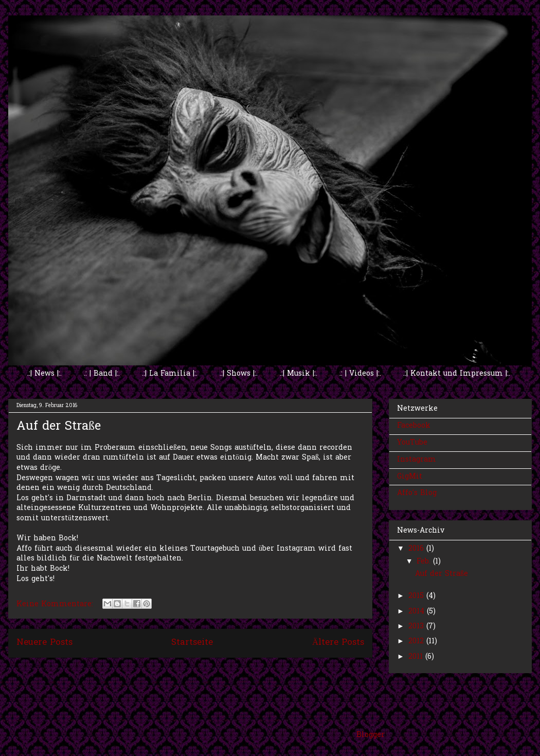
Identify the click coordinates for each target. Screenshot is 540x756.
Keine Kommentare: (56, 604)
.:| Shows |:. (239, 374)
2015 (417, 596)
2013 (417, 627)
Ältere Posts (338, 643)
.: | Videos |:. (360, 374)
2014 (418, 612)
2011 (417, 657)
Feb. (425, 562)
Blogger (371, 735)
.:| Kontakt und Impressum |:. (457, 374)
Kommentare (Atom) (213, 671)
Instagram (417, 460)
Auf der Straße (59, 427)
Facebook (414, 426)
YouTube (412, 443)
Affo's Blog (417, 493)
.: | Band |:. (102, 374)
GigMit (410, 477)
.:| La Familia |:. (170, 374)
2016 (417, 549)
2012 (417, 641)
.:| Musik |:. (299, 374)
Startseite (192, 643)
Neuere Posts (44, 643)
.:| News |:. (44, 374)
